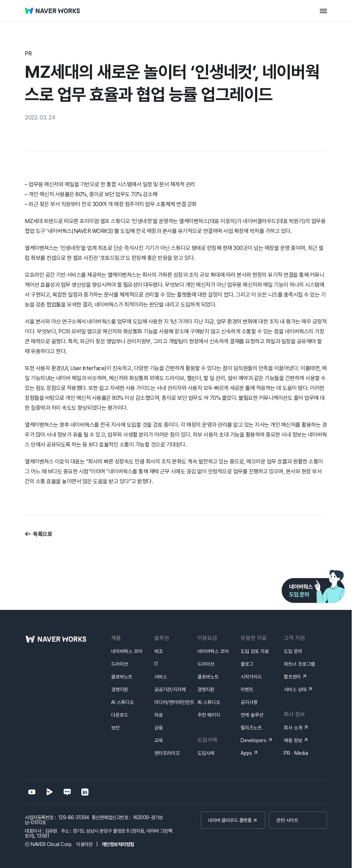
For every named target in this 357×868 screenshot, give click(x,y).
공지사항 (249, 702)
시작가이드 (251, 677)
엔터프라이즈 (167, 753)
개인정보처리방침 (118, 844)
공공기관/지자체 (170, 689)
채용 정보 (293, 740)
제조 (159, 651)
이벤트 (247, 689)
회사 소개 (293, 728)
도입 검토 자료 (255, 651)
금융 (159, 728)
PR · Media (296, 753)
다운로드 (120, 715)
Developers (254, 740)
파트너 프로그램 (299, 664)
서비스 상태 (295, 689)
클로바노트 (122, 677)
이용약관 (84, 844)
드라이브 (120, 664)
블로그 (247, 664)
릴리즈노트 (251, 728)
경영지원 (120, 689)
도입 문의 (293, 651)
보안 (115, 728)
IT (156, 664)
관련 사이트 (287, 820)
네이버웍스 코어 (127, 651)
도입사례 (206, 753)
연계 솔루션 (252, 715)
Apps (246, 753)
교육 (159, 740)
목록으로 (42, 534)
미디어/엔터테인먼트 (174, 702)
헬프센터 (292, 677)
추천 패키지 (209, 715)
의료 (159, 715)
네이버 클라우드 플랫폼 (230, 820)
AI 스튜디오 (122, 702)
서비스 (161, 677)
